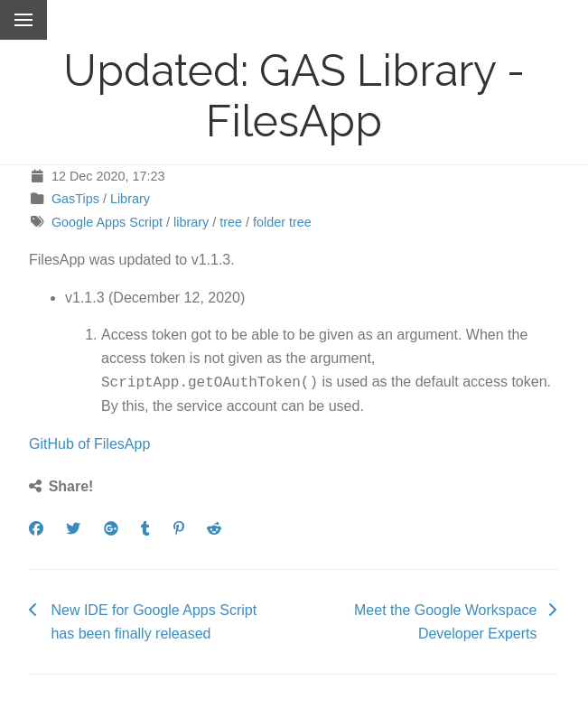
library (191, 222)
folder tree (282, 222)
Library (130, 199)
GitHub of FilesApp (89, 442)
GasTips (75, 199)
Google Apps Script (107, 222)
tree (231, 222)
